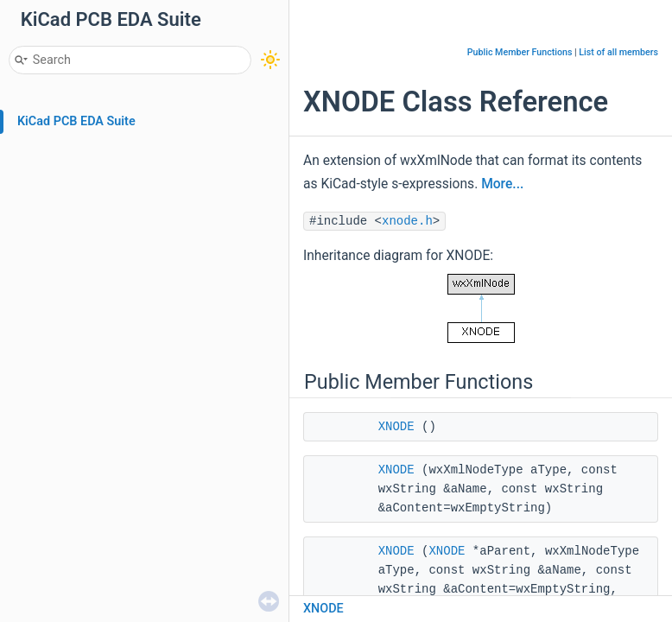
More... (502, 184)
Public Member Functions (520, 52)
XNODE (396, 427)
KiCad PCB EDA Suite (76, 121)
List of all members (618, 52)
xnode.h (407, 221)
